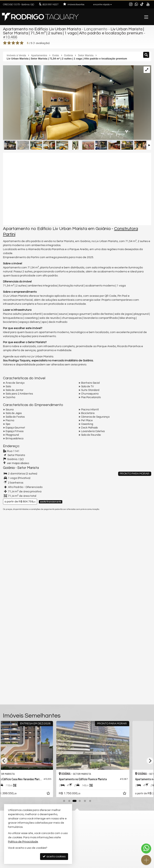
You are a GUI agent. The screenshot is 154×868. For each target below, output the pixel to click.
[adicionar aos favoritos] (71, 794)
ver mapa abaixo (18, 463)
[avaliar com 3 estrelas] (13, 43)
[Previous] (4, 761)
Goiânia (9, 468)
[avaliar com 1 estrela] (5, 43)
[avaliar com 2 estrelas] (9, 43)
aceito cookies (54, 856)
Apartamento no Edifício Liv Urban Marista (42, 29)
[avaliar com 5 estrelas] (22, 43)
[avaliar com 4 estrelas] (18, 43)
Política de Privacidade (23, 842)
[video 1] (77, 189)
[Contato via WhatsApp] (146, 849)
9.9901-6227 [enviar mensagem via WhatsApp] (50, 5)
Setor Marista (28, 468)
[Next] (150, 761)
